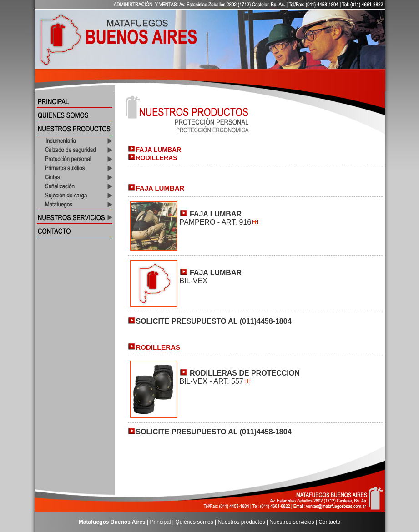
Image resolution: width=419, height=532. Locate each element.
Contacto (329, 522)
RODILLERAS (157, 158)
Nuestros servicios (292, 522)
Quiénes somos (194, 522)
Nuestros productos (242, 522)
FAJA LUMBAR (159, 150)
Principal (161, 522)
